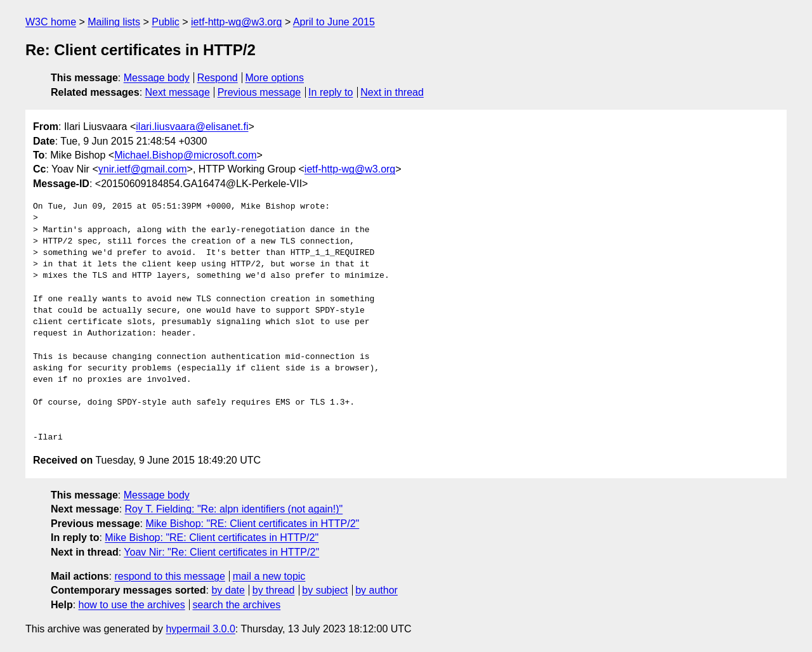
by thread (274, 590)
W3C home (51, 22)
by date (228, 590)
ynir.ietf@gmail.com (143, 169)
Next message (178, 92)
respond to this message (169, 576)
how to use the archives (132, 605)
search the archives (237, 605)
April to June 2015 (334, 22)
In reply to (331, 92)
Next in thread (392, 92)
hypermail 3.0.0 (200, 629)
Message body (157, 78)
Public (166, 22)
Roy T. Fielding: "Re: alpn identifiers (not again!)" (234, 509)
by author (377, 590)
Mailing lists (114, 22)
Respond (218, 78)
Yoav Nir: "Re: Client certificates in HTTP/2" (221, 552)
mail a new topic (269, 576)
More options (275, 78)
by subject (325, 590)
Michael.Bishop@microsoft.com (185, 155)
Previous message (259, 92)
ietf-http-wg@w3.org (236, 22)
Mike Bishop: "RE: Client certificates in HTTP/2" (252, 524)
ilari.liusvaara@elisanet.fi (192, 127)
